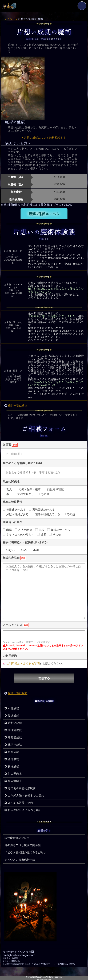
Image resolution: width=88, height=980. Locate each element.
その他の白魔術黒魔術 (20, 788)
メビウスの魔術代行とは (20, 860)
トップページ (9, 19)
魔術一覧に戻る (18, 406)
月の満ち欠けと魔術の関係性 (23, 845)
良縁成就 (12, 766)
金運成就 (12, 759)
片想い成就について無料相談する (44, 138)
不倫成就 (12, 708)
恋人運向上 (13, 781)
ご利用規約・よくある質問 (23, 664)
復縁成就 (12, 716)
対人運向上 (13, 774)
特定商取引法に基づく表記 (23, 810)
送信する (44, 678)
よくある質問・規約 (19, 803)
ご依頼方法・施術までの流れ (24, 796)
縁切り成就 (13, 745)
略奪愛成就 (13, 737)
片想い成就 (13, 723)
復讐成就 (12, 752)
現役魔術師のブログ (17, 838)
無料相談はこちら (44, 214)
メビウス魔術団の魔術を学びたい (25, 852)
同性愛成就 (13, 730)
